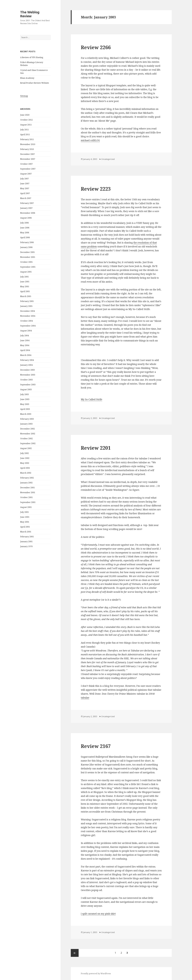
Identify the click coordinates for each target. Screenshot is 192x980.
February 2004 (27, 360)
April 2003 (25, 409)
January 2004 (26, 365)
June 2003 (25, 399)
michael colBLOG (90, 140)
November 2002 (28, 434)
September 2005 (28, 267)
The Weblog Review (30, 14)
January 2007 (26, 208)
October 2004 (26, 321)
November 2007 (28, 159)
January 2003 (26, 424)
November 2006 (28, 213)
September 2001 (28, 502)
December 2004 (27, 311)
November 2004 (28, 316)
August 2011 (26, 125)
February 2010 (27, 149)
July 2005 (24, 277)
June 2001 (25, 517)
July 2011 (24, 130)
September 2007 (28, 169)
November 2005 (28, 257)
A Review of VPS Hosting (32, 57)
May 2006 (25, 233)
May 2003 (25, 404)
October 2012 (26, 120)
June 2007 (25, 184)
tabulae (85, 698)
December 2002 (27, 429)
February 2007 (27, 203)
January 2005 (26, 306)
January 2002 (26, 483)
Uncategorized (108, 159)
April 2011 (25, 134)
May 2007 (25, 188)
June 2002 (25, 458)
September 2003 (28, 385)
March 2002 (26, 473)
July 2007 (24, 179)
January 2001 (26, 541)
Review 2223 (96, 189)
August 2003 (26, 389)
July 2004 (24, 336)
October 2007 (26, 164)
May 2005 (25, 286)
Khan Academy (27, 78)
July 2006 (24, 223)
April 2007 (25, 193)
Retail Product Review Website (35, 83)
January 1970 (26, 546)
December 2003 (27, 370)
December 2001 (27, 488)
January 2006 (26, 247)
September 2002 (28, 443)
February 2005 (27, 301)
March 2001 (26, 532)
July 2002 (24, 453)
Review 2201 (96, 448)
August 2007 (26, 174)
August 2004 (26, 331)
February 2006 (27, 242)
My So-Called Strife (92, 399)
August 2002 (26, 448)
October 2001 (26, 497)
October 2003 (26, 380)
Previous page (75, 953)
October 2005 (26, 262)
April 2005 (25, 291)
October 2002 (26, 439)
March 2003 (26, 414)
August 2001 (26, 507)
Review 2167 (96, 746)
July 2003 (24, 394)
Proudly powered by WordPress (96, 974)
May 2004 (25, 345)
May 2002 (25, 463)
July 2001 (24, 512)
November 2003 (28, 375)
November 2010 (28, 144)
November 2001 (28, 492)
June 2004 (25, 340)
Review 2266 (96, 47)
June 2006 (25, 228)
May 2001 (25, 522)
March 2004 (26, 355)
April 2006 (25, 237)
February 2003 (27, 419)
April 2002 (25, 468)
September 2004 (28, 326)
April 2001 (25, 527)
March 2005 (26, 296)
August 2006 (26, 218)
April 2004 (25, 350)
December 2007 (27, 154)
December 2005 (27, 252)
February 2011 (27, 139)
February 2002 (27, 478)
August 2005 (26, 272)
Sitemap (24, 96)
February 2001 (27, 537)
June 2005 (25, 282)
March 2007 (26, 198)
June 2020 (25, 115)
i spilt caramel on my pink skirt (98, 914)
